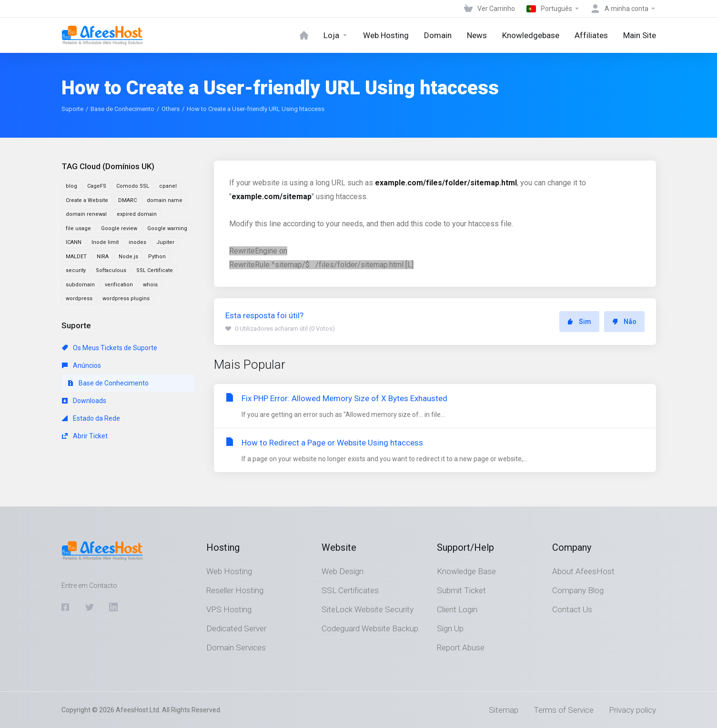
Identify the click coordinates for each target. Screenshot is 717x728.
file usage (78, 228)
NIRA (103, 257)
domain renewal (86, 214)
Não (624, 322)
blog (71, 186)
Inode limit (105, 242)
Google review (119, 228)
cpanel (168, 186)
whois (150, 285)
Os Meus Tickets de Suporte (110, 348)
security (76, 270)
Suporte (72, 109)
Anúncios (81, 365)
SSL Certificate (155, 270)
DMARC (127, 200)
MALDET (76, 257)
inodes (137, 242)
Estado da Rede (91, 418)
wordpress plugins (126, 298)
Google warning (167, 228)
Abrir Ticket (85, 436)
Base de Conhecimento (122, 109)
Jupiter (165, 242)
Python (157, 257)
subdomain (80, 285)
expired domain (137, 214)
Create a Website (87, 200)
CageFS (97, 186)
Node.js (128, 257)
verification (119, 285)
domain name (165, 200)
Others (171, 109)
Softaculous (111, 270)
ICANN (74, 242)
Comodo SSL (133, 186)
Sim (579, 322)
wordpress (79, 298)
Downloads (84, 401)
